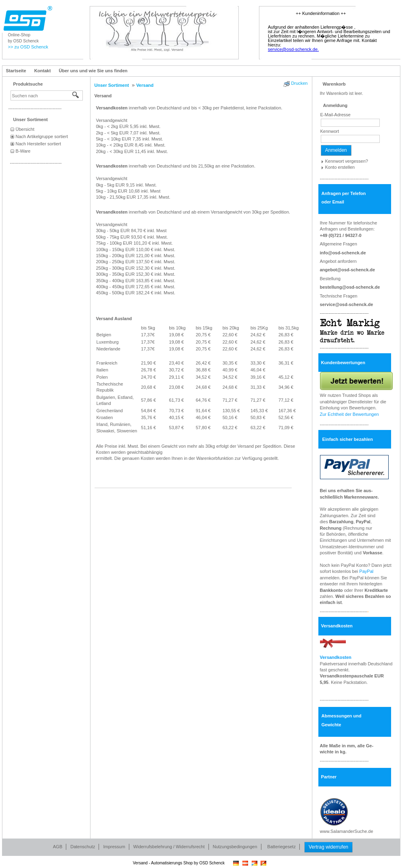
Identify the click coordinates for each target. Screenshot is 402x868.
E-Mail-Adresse (336, 115)
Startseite (16, 71)
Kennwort (330, 131)
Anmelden (336, 150)
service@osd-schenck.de (347, 304)
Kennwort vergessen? (347, 161)
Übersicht (25, 129)
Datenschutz (83, 847)
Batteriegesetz (282, 847)
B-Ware (23, 151)
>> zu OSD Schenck (28, 47)
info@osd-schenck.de (343, 253)
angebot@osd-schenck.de (348, 270)
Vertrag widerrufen (328, 847)
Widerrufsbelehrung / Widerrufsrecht (169, 847)
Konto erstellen (340, 167)
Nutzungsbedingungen (235, 847)
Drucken (300, 83)
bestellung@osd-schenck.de (350, 287)
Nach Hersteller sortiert (38, 144)
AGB (58, 847)
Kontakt (43, 71)
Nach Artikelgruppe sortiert (42, 136)
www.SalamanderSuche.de (347, 831)
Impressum (114, 847)
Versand (103, 96)
